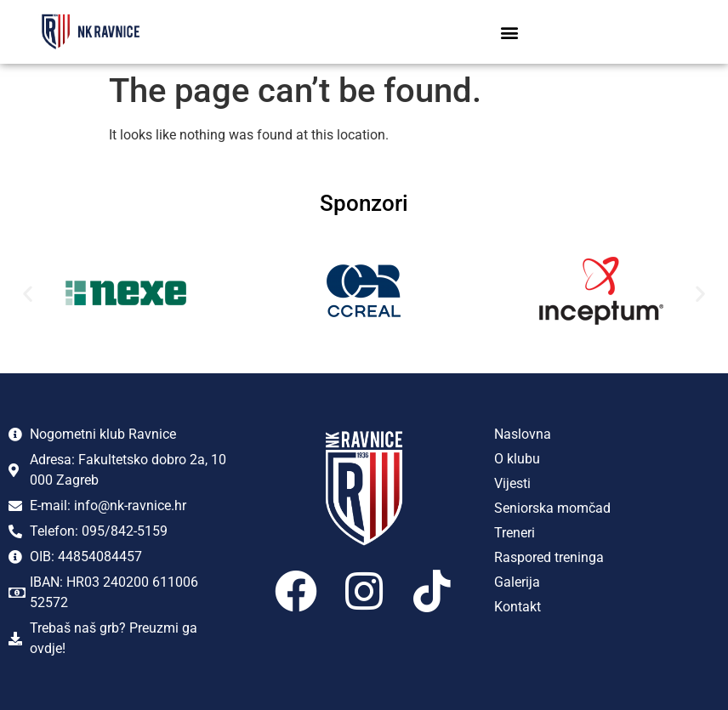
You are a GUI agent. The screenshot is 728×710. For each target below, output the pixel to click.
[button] (510, 32)
